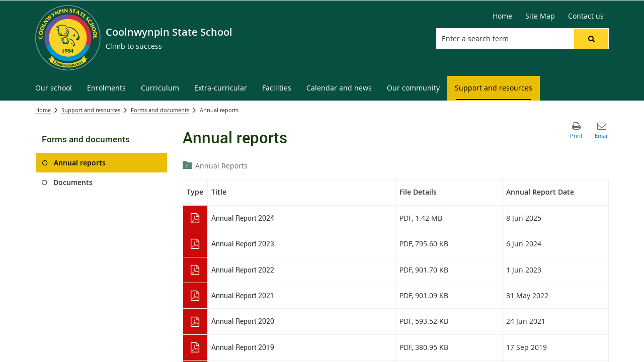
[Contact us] (586, 16)
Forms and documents (160, 110)
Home (43, 110)
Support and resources (91, 110)
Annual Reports (221, 166)
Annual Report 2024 (243, 218)
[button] (591, 39)
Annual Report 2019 (243, 347)
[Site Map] (540, 16)
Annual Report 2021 (243, 295)
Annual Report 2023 (243, 244)
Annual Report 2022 (243, 270)
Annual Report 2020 (243, 321)
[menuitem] (54, 88)
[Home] (502, 16)
